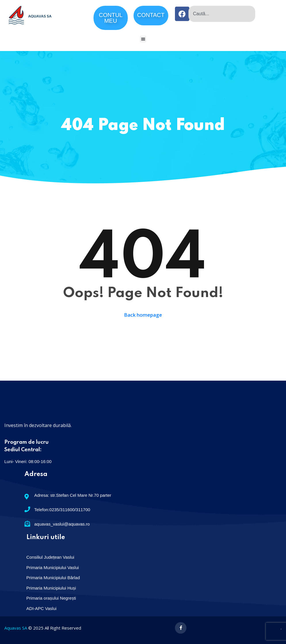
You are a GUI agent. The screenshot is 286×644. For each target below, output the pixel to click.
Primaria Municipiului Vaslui (53, 567)
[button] (143, 39)
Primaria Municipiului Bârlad (53, 578)
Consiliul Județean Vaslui (50, 557)
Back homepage (143, 315)
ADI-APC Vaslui (42, 608)
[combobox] (222, 14)
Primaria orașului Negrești (51, 598)
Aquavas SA (16, 628)
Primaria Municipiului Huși (51, 588)
